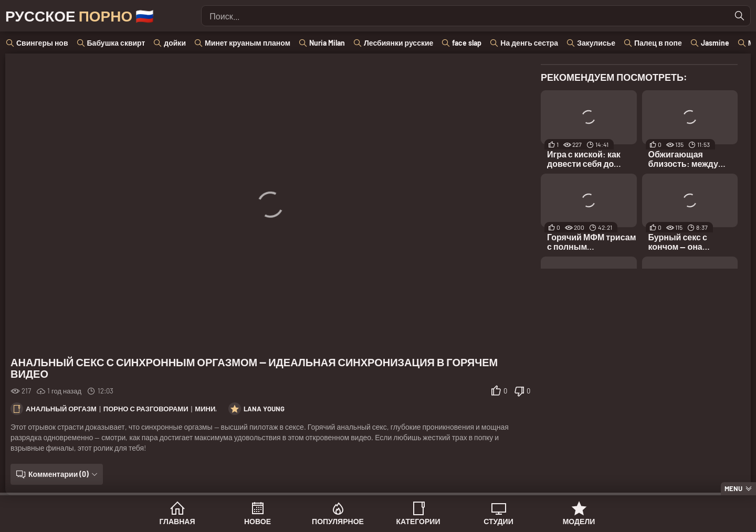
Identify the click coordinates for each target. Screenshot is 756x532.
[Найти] (740, 16)
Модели (579, 521)
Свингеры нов (42, 43)
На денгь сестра (529, 43)
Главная (177, 521)
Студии (498, 521)
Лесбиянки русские (398, 43)
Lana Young (264, 409)
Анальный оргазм (61, 409)
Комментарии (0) (59, 474)
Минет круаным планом (248, 43)
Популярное (338, 521)
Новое (258, 521)
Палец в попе (658, 43)
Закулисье (596, 43)
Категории (418, 521)
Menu (733, 488)
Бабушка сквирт (116, 43)
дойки (175, 43)
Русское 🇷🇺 (80, 16)
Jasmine (715, 43)
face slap (467, 43)
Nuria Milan (327, 43)
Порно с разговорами (146, 409)
